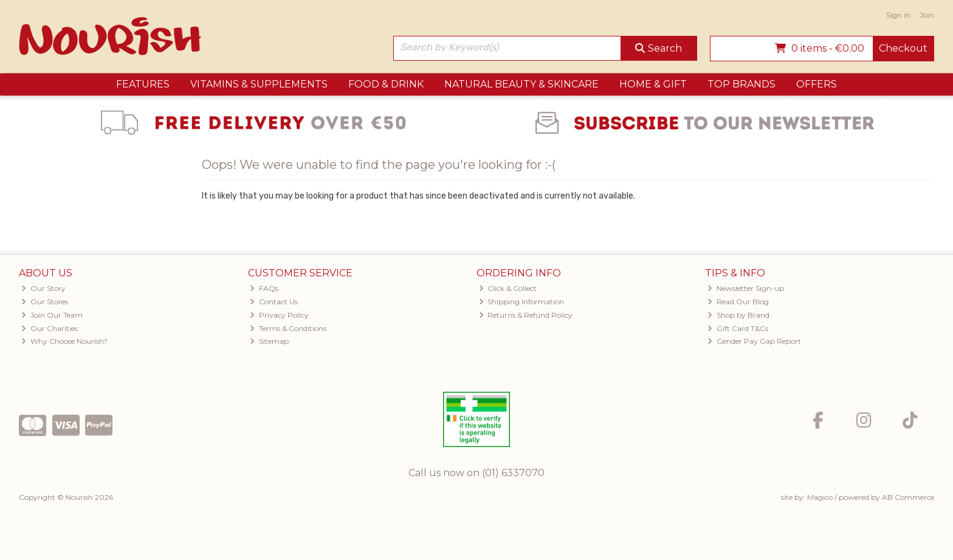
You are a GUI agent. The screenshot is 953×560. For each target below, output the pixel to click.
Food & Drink (386, 84)
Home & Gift (653, 84)
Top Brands (741, 84)
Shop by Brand (738, 315)
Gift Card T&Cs (738, 328)
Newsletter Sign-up (746, 288)
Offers (817, 84)
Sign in (898, 15)
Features (143, 84)
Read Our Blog (738, 302)
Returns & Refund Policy (526, 315)
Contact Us (274, 302)
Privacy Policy (279, 315)
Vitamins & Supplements (259, 84)
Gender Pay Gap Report (754, 341)
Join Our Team (52, 315)
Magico (820, 497)
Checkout (903, 48)
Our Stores (45, 302)
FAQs (264, 288)
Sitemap (269, 341)
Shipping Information (522, 302)
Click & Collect (508, 288)
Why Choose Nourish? (64, 341)
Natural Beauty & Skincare (521, 84)
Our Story (43, 288)
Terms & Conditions (288, 328)
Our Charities (50, 328)
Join (927, 15)
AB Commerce (908, 497)
